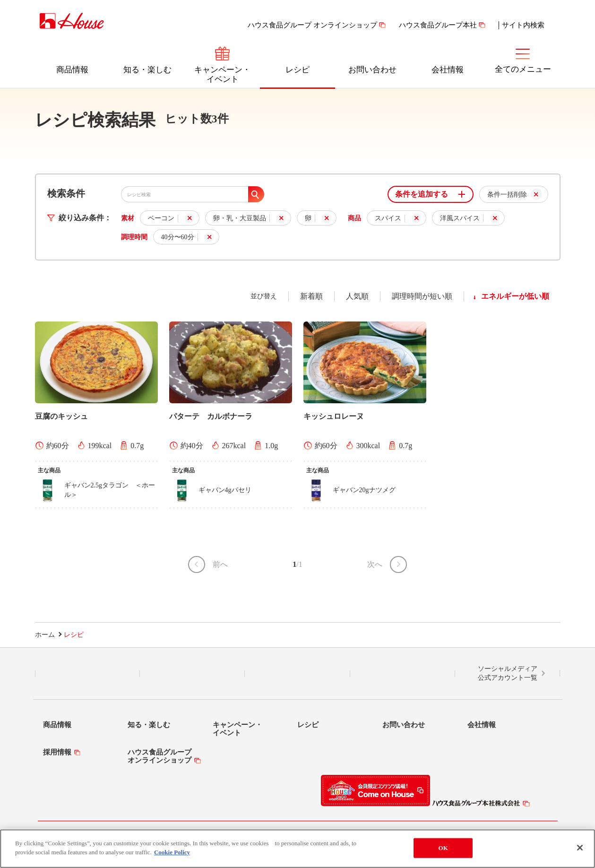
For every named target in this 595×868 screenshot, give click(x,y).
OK (443, 848)
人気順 (357, 296)
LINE (87, 674)
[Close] (580, 848)
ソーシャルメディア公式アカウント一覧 (508, 673)
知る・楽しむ (147, 70)
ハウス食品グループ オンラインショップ (312, 25)
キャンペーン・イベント (222, 74)
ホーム (45, 635)
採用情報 (57, 752)
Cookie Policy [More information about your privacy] (172, 852)
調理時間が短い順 (422, 296)
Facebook (297, 674)
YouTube (403, 674)
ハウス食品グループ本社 (438, 25)
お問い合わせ (372, 70)
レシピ (297, 70)
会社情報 (448, 70)
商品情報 (72, 70)
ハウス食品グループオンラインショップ (160, 756)
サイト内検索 (523, 25)
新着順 (311, 296)
